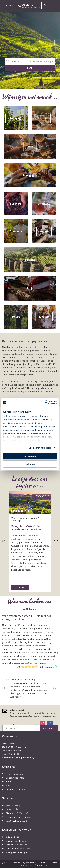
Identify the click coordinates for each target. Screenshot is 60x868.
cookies (41, 416)
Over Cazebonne (14, 774)
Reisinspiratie (13, 837)
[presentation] (4, 541)
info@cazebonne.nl (12, 751)
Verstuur (47, 728)
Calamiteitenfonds (15, 789)
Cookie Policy (13, 809)
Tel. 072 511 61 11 (10, 754)
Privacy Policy (13, 805)
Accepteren (30, 456)
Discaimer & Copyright (18, 813)
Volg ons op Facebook (17, 845)
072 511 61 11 (28, 5)
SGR (8, 785)
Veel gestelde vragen (17, 852)
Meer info (20, 587)
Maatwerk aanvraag (16, 821)
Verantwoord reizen (16, 841)
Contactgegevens (15, 778)
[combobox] (38, 62)
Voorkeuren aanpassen (40, 448)
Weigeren (30, 464)
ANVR (9, 782)
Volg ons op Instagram (18, 849)
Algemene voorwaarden (18, 817)
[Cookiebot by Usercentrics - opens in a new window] (45, 402)
